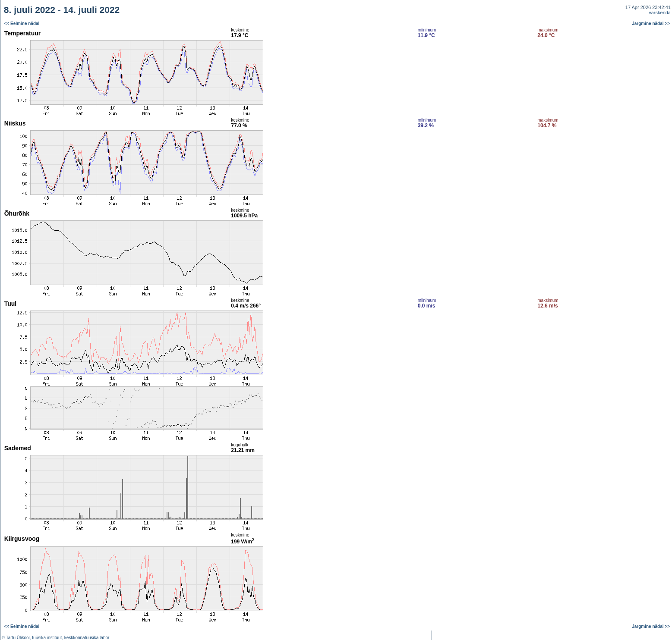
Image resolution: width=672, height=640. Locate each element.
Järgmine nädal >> (651, 24)
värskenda (660, 13)
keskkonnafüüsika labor (87, 638)
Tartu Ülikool (18, 638)
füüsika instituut (47, 638)
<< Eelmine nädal (22, 24)
